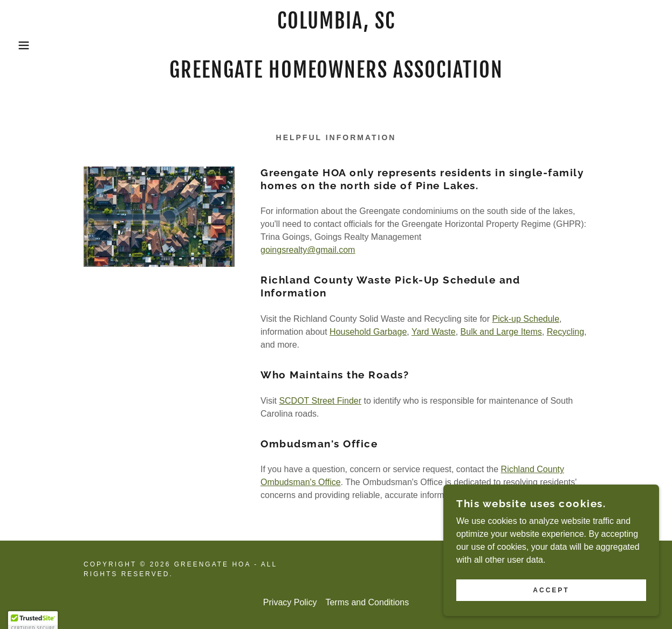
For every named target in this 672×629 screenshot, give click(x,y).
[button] (34, 45)
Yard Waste (434, 332)
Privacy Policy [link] (290, 602)
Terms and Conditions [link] (367, 602)
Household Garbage (368, 332)
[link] (336, 75)
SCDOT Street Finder (320, 401)
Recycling (565, 332)
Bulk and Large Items (501, 332)
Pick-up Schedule (526, 319)
